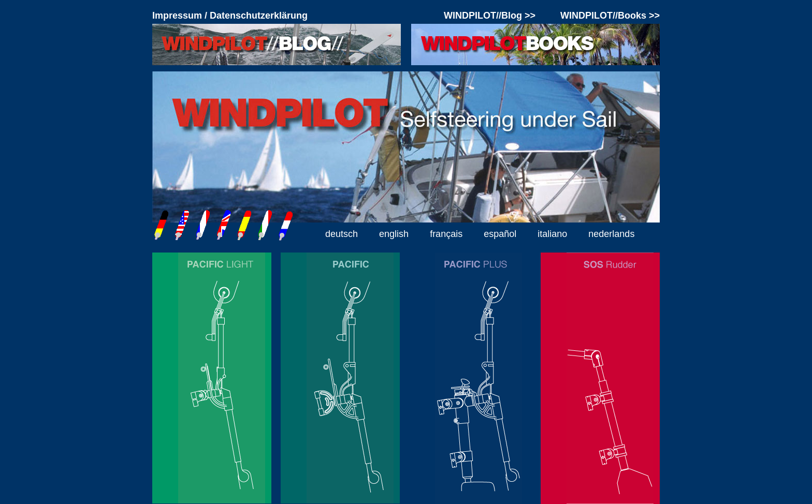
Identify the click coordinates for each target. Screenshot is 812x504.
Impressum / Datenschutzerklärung (230, 16)
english (394, 234)
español (500, 234)
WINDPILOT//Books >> (610, 16)
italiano (552, 234)
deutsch (342, 234)
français (446, 234)
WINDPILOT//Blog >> (490, 16)
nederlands (611, 234)
